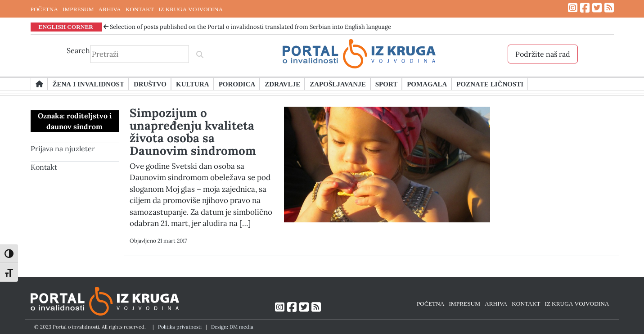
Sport (386, 84)
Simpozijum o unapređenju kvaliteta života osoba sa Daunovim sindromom (193, 132)
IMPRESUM (78, 9)
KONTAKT (140, 9)
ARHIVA (110, 9)
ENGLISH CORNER (66, 27)
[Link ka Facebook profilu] (585, 8)
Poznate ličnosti (490, 84)
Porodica (237, 84)
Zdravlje (282, 84)
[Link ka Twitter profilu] (597, 8)
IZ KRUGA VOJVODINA (191, 9)
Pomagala (427, 84)
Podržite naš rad (543, 54)
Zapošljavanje (338, 84)
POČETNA (44, 9)
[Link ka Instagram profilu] (573, 8)
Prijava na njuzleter (63, 149)
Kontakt (44, 167)
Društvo (150, 84)
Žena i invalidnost (88, 84)
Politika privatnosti (180, 327)
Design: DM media (232, 327)
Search (78, 50)
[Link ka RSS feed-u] (609, 8)
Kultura (193, 84)
